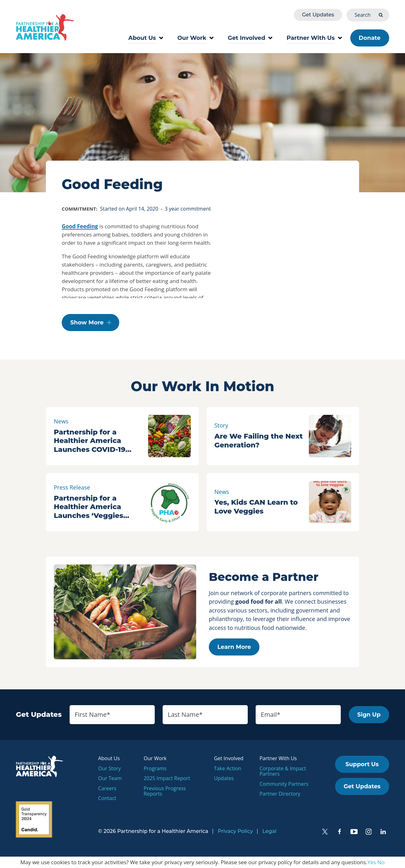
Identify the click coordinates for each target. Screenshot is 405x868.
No (381, 862)
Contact (107, 798)
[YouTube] (354, 832)
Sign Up (369, 715)
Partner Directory (280, 794)
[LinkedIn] (383, 832)
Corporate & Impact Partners (283, 771)
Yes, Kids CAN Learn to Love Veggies (256, 507)
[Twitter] (325, 832)
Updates (224, 778)
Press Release (72, 487)
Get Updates (318, 15)
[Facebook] (340, 832)
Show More (87, 323)
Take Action (227, 768)
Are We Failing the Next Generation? (259, 441)
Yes (372, 862)
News (61, 421)
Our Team (110, 778)
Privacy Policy (235, 831)
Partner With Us (314, 38)
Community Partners (284, 784)
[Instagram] (369, 832)
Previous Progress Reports (165, 791)
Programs (155, 768)
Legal (269, 831)
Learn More (234, 647)
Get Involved (250, 38)
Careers (107, 788)
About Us (146, 38)
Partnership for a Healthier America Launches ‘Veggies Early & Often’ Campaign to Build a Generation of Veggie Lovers (93, 507)
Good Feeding (80, 226)
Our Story (109, 768)
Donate (370, 38)
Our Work (195, 38)
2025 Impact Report (167, 778)
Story (221, 425)
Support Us (362, 764)
